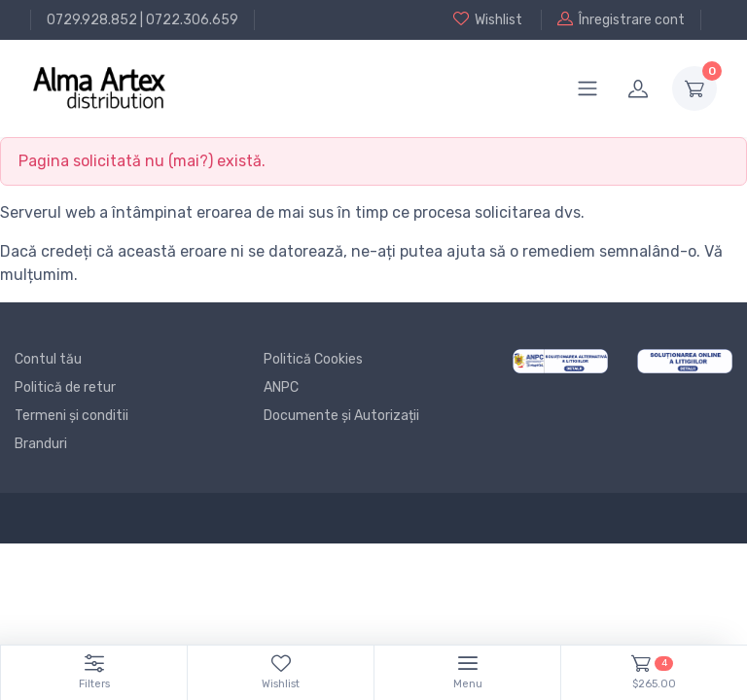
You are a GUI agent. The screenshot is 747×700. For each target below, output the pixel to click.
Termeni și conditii (71, 416)
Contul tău (48, 359)
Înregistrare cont (621, 19)
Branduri (41, 444)
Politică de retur (65, 387)
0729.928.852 (92, 20)
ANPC (281, 387)
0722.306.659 (192, 20)
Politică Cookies (313, 359)
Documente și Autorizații (341, 416)
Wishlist (488, 19)
